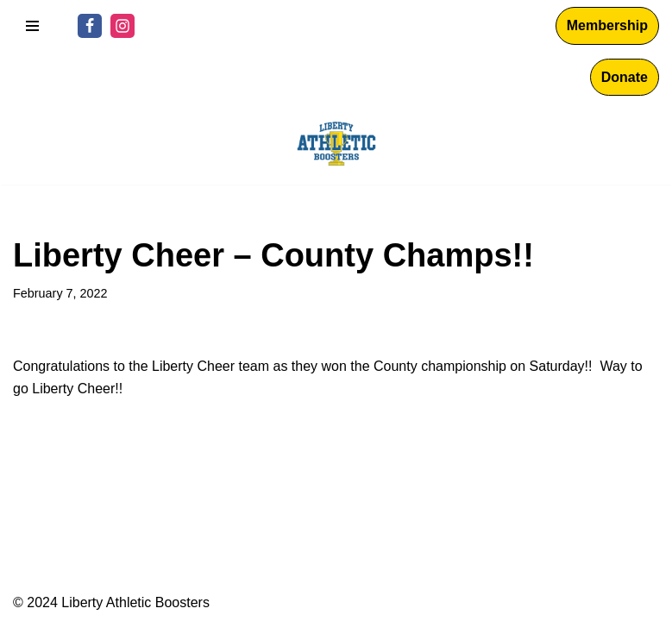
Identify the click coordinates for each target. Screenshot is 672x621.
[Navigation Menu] (32, 26)
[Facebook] (90, 26)
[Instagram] (122, 26)
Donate (625, 77)
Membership (607, 25)
